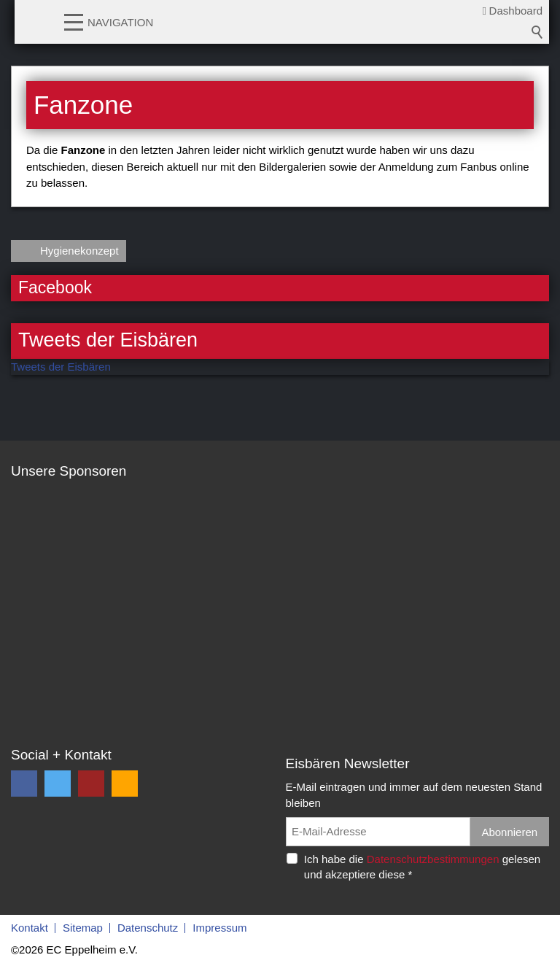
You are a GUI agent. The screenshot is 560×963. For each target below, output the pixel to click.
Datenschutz (148, 928)
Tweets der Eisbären (61, 367)
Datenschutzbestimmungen (433, 859)
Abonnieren (509, 832)
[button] (74, 21)
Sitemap (83, 928)
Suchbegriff (537, 32)
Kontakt (30, 928)
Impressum (219, 928)
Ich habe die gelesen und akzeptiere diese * (422, 867)
